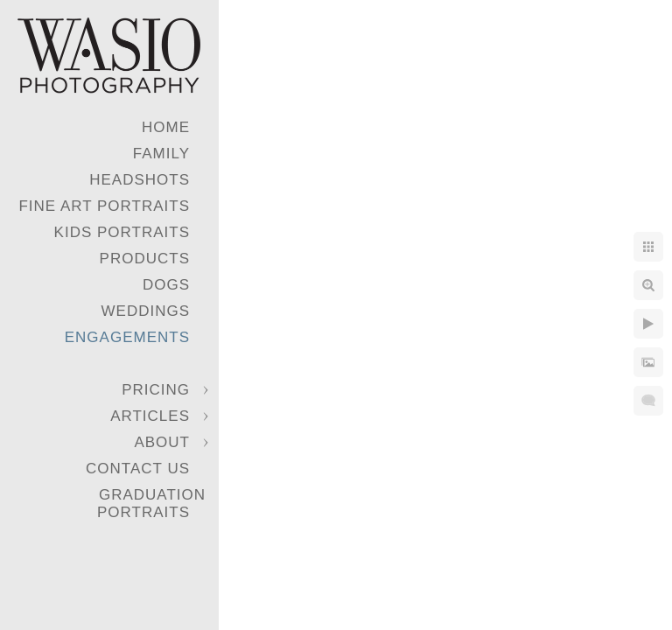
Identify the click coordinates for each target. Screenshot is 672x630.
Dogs (166, 285)
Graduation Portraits (151, 504)
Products (145, 259)
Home (166, 127)
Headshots (140, 180)
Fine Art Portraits (104, 206)
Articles (150, 416)
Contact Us (138, 469)
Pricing (156, 390)
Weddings (146, 311)
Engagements (127, 337)
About (162, 442)
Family (161, 154)
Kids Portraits (122, 232)
